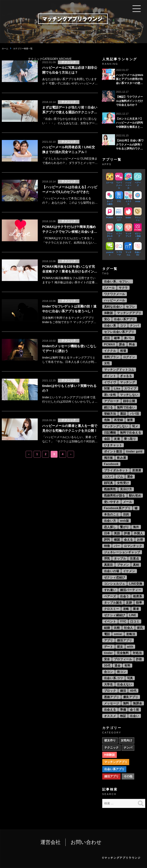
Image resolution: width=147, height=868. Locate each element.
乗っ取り (130, 439)
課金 (122, 344)
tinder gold (134, 451)
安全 (107, 659)
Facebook (111, 464)
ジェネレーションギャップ (122, 552)
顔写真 (109, 483)
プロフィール (123, 659)
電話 (107, 634)
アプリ (109, 640)
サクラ (123, 288)
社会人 (128, 628)
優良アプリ (131, 697)
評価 (127, 533)
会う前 (134, 710)
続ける (109, 407)
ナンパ (134, 326)
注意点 (134, 558)
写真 (130, 678)
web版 (125, 521)
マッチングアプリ (129, 313)
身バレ (128, 338)
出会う (125, 596)
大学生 (109, 684)
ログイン (129, 357)
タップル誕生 (113, 603)
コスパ (109, 477)
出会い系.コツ (114, 678)
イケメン (129, 571)
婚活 (123, 691)
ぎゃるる (126, 376)
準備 (123, 710)
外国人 (138, 533)
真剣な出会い (113, 307)
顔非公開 (129, 401)
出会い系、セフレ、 (118, 281)
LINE (133, 615)
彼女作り (110, 740)
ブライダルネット (116, 470)
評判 (107, 540)
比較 (117, 628)
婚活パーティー (131, 590)
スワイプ (130, 388)
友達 (117, 439)
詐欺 (139, 659)
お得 (140, 540)
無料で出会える (131, 433)
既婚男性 (110, 489)
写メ (135, 426)
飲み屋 (121, 458)
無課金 (137, 703)
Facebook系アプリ (117, 508)
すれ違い (110, 590)
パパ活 (134, 414)
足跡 (129, 603)
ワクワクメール (115, 294)
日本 (107, 533)
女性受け (123, 483)
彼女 (120, 647)
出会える (110, 710)
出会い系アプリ (125, 319)
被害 (130, 420)
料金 (132, 344)
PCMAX (110, 344)
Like (117, 388)
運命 (130, 477)
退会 (118, 666)
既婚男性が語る (115, 496)
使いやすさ (112, 502)
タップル (120, 558)
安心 (107, 319)
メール (128, 502)
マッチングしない (116, 426)
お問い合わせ (86, 842)
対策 (107, 388)
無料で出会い (126, 407)
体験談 (109, 313)
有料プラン (112, 357)
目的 (126, 514)
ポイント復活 (113, 451)
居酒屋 (137, 470)
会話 (107, 439)
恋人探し (110, 527)
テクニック (111, 748)
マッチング (128, 382)
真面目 (109, 565)
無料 (126, 703)
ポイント (110, 376)
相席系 (137, 596)
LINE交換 (136, 584)
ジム (120, 477)
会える (128, 540)
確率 (117, 338)
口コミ (135, 621)
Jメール (109, 288)
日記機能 (110, 433)
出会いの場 (112, 571)
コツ (123, 326)
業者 (136, 609)
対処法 (137, 653)
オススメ (110, 716)
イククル (110, 351)
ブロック (110, 691)
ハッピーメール (115, 300)
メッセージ (112, 703)
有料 (127, 666)
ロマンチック (133, 546)
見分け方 (126, 489)
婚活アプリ (125, 640)
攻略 (126, 609)
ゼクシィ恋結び (115, 577)
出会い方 (110, 521)
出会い (134, 716)
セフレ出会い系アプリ (119, 332)
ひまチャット (113, 445)
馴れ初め (135, 496)
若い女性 (110, 395)
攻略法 (131, 634)
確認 (117, 540)
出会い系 (110, 326)
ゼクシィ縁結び (115, 615)
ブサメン (123, 565)
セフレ (130, 307)
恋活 (107, 338)
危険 (107, 420)
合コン (109, 672)
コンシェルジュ (115, 584)
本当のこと (112, 514)
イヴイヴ (110, 382)
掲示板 (109, 458)
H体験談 (110, 755)
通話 (123, 414)
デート (109, 647)
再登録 (118, 420)
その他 (128, 776)
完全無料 (123, 653)
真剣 (136, 565)
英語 (117, 533)
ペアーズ (110, 596)
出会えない (125, 684)
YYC (123, 621)
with (130, 647)
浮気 (107, 558)
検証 (123, 716)
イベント (110, 621)
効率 (139, 603)
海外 (136, 527)
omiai (118, 634)
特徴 (107, 546)
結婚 (107, 628)
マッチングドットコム (119, 370)
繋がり (125, 527)
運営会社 (50, 842)
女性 (107, 363)
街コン (121, 672)
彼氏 (140, 628)
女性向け (127, 740)
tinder (108, 653)
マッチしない (129, 395)
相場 (123, 351)
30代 (107, 666)
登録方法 (110, 414)
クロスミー (112, 609)
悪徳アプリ (112, 697)
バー (117, 546)
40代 (133, 691)
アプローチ (112, 401)
